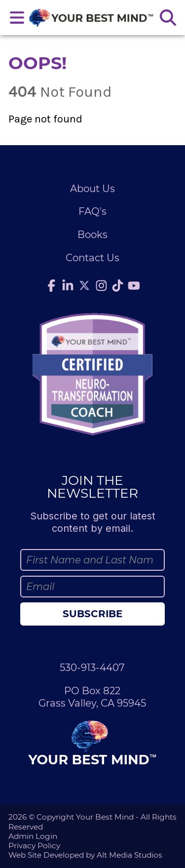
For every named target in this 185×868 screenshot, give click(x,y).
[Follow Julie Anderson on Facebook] (51, 286)
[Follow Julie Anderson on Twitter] (84, 285)
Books (92, 235)
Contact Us (92, 258)
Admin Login (33, 836)
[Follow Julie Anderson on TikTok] (117, 286)
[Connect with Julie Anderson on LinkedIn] (68, 286)
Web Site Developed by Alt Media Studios (85, 855)
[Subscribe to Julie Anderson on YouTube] (134, 286)
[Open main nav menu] (17, 18)
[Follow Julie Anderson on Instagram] (101, 286)
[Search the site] (168, 18)
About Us (92, 189)
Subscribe (92, 614)
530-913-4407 (92, 668)
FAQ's (92, 211)
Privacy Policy (34, 846)
